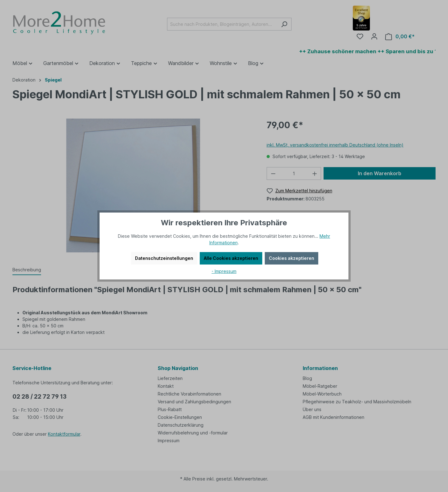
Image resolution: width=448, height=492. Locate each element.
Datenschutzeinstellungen (164, 258)
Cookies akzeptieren (292, 258)
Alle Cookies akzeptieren (231, 258)
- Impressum (224, 271)
